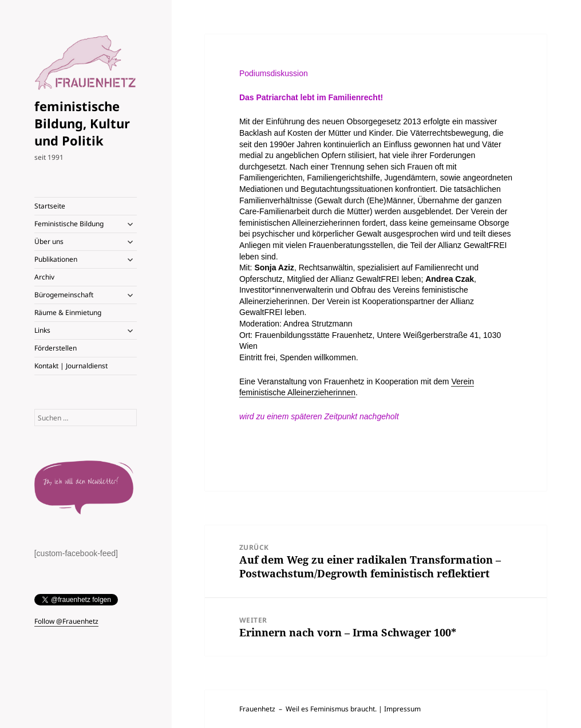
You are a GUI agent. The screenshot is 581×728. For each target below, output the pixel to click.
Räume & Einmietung (68, 312)
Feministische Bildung (69, 224)
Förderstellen (56, 348)
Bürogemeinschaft (64, 295)
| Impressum (400, 709)
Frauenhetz (257, 709)
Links (42, 330)
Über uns (49, 241)
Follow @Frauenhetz (66, 621)
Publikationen (56, 259)
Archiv (44, 277)
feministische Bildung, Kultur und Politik (82, 123)
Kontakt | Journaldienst (71, 366)
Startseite (50, 206)
